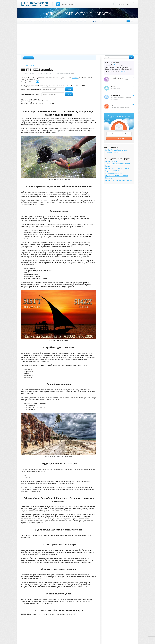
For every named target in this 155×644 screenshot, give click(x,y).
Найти (69, 89)
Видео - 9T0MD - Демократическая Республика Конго (117, 164)
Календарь (53, 21)
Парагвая (117, 65)
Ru (128, 21)
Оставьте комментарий (66, 73)
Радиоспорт (36, 21)
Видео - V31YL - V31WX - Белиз (117, 168)
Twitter (128, 4)
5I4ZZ (26, 65)
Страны (102, 21)
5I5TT (23, 65)
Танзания (75, 78)
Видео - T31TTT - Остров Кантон (118, 180)
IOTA (60, 21)
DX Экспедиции (69, 21)
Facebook (132, 4)
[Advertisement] (77, 39)
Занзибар (32, 65)
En (132, 21)
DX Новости (25, 21)
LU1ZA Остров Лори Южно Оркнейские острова (116, 151)
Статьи (44, 21)
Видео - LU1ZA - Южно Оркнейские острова (114, 172)
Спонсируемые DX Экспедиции (87, 21)
